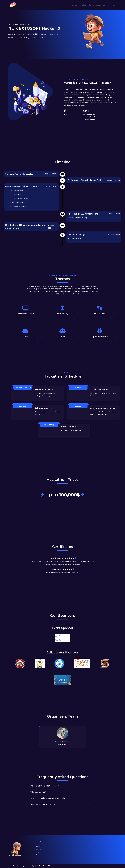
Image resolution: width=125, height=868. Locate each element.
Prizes (99, 5)
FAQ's (38, 852)
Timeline (74, 5)
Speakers (39, 855)
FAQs (114, 5)
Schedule (83, 5)
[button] (63, 786)
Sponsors (106, 5)
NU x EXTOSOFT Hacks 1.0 (42, 866)
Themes (91, 5)
